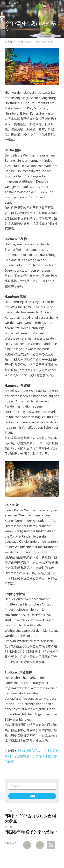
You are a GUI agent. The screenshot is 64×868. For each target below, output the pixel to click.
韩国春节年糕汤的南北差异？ (31, 832)
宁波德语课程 (42, 756)
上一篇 (8, 811)
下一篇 (8, 827)
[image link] (32, 67)
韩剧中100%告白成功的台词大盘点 (30, 818)
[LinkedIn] (27, 845)
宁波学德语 (22, 756)
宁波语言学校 (29, 751)
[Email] (40, 845)
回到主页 (13, 3)
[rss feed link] (51, 845)
